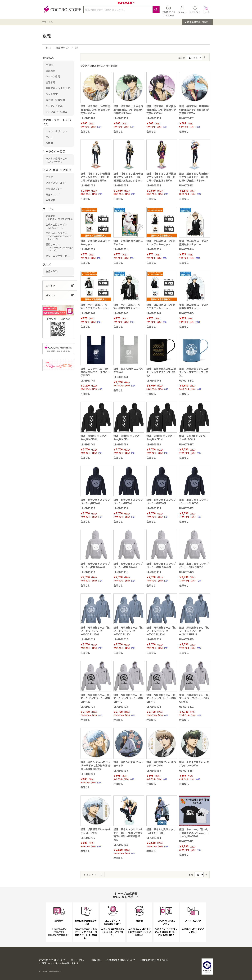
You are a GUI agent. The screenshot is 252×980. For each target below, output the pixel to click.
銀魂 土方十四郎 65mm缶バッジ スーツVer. (194, 764)
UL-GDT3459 (121, 118)
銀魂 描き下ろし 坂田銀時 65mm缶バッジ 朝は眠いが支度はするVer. (194, 110)
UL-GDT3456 (88, 185)
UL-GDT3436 (88, 508)
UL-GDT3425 (186, 639)
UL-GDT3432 (88, 572)
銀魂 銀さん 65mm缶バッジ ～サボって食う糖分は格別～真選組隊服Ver (95, 765)
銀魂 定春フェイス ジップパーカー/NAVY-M (161, 501)
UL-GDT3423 (121, 707)
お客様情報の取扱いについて (121, 960)
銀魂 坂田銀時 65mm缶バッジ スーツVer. (95, 831)
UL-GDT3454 (154, 185)
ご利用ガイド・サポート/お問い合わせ (59, 963)
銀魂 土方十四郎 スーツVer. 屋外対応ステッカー (127, 306)
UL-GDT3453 (186, 185)
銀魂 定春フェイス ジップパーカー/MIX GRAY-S (194, 565)
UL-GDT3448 (88, 313)
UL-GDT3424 (88, 707)
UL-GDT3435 (121, 508)
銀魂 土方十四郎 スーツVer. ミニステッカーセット (95, 306)
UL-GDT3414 (154, 838)
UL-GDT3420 (88, 774)
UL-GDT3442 (154, 380)
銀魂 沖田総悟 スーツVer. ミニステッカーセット (161, 242)
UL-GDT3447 (121, 313)
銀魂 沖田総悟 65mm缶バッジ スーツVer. (161, 764)
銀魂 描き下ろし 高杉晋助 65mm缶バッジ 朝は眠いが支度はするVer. (161, 110)
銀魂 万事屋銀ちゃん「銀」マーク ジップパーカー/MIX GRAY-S (194, 698)
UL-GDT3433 (186, 508)
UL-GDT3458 (154, 118)
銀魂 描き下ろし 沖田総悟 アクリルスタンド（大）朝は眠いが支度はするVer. (95, 177)
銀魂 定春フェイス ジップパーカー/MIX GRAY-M (161, 565)
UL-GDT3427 (121, 639)
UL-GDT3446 (154, 313)
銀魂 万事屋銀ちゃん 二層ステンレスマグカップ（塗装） (194, 372)
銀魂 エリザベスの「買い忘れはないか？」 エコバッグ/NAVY (95, 372)
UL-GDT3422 (154, 707)
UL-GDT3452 (88, 249)
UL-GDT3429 (186, 572)
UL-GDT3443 (121, 377)
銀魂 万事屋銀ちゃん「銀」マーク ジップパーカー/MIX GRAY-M (162, 698)
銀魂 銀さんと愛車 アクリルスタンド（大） (161, 831)
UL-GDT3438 (154, 444)
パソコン (50, 295)
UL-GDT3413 (186, 841)
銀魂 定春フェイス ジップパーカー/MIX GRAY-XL (95, 565)
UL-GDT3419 (121, 771)
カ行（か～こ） (63, 48)
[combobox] (122, 10)
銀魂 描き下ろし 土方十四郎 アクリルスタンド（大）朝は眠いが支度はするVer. (128, 177)
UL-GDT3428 (88, 639)
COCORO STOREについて (52, 960)
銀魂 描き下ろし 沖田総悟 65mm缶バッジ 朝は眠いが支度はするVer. (95, 110)
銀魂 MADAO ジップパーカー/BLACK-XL (95, 438)
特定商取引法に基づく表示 (154, 960)
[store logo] (62, 11)
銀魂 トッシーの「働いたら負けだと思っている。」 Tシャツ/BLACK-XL (194, 833)
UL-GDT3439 (121, 444)
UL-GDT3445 (186, 313)
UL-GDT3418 (154, 771)
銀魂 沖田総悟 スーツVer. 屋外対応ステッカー (194, 242)
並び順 (182, 58)
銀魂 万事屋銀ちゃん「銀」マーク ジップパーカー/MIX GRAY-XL (96, 698)
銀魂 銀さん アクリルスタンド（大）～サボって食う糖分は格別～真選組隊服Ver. (128, 834)
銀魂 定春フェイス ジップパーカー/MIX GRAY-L (128, 565)
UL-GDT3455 (121, 185)
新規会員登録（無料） (198, 22)
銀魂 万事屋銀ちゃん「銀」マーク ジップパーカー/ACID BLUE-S (194, 631)
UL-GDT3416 (88, 838)
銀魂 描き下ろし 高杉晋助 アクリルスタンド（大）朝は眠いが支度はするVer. (161, 177)
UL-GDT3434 (154, 508)
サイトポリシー (79, 960)
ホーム (49, 48)
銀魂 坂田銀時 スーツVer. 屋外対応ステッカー (194, 306)
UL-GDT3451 (121, 249)
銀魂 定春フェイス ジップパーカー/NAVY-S (194, 501)
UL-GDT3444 (88, 380)
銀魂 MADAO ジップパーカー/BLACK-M (161, 438)
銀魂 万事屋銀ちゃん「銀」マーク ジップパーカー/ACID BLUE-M (162, 631)
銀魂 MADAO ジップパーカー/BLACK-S (193, 438)
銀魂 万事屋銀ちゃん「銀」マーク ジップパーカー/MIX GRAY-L (129, 698)
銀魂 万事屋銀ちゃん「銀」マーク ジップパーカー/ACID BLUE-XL (96, 631)
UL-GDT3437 (186, 444)
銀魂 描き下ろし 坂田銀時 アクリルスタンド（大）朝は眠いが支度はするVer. (194, 177)
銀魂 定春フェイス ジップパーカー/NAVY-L (128, 501)
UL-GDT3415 (121, 845)
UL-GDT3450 (154, 249)
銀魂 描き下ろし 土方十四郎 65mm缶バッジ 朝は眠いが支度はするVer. (128, 110)
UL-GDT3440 (88, 444)
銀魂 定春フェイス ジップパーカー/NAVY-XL (95, 501)
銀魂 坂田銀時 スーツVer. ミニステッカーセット (161, 306)
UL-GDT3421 (186, 707)
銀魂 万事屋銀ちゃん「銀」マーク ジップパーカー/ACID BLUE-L (129, 631)
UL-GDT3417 (186, 771)
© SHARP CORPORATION (50, 971)
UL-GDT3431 (121, 572)
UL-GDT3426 (154, 639)
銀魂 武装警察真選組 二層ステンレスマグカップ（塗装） (161, 372)
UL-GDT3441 (186, 380)
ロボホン (50, 286)
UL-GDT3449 (186, 249)
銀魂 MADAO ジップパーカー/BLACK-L (128, 438)
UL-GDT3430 (154, 572)
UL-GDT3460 (88, 118)
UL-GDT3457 (186, 118)
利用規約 (96, 960)
